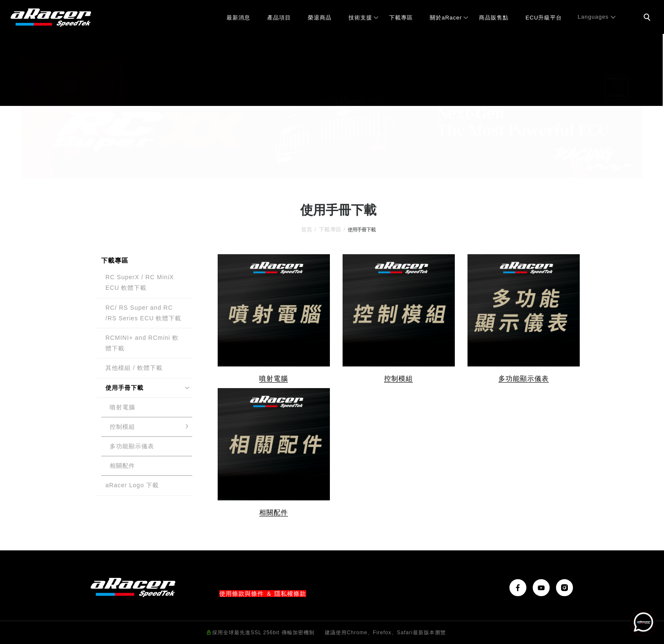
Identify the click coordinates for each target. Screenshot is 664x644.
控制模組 (122, 427)
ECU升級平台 (544, 18)
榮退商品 (320, 18)
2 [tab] (332, 170)
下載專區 (401, 18)
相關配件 (122, 466)
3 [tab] (345, 170)
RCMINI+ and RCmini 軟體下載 (142, 343)
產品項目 (279, 18)
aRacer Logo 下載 (132, 485)
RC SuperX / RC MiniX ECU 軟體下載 (140, 282)
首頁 (307, 229)
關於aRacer (446, 18)
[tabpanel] (332, 119)
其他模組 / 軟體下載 (134, 368)
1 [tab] (320, 170)
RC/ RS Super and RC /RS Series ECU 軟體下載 (143, 313)
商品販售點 (494, 18)
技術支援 (360, 18)
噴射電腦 (122, 407)
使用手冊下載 (125, 388)
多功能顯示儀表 (132, 446)
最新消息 (238, 18)
